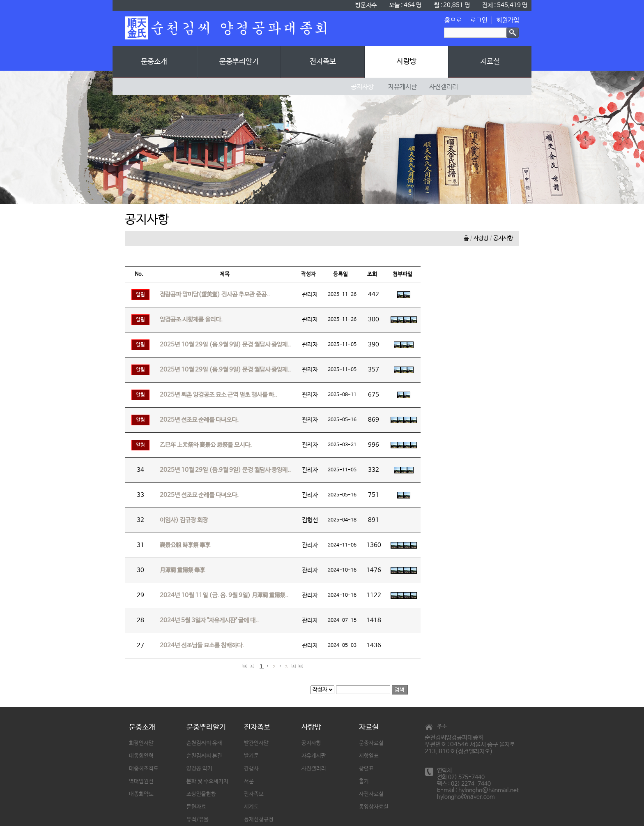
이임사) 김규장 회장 (184, 520)
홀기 (364, 781)
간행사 (251, 769)
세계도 (251, 807)
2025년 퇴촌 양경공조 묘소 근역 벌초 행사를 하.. (218, 395)
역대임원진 (141, 781)
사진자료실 (371, 794)
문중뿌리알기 (239, 62)
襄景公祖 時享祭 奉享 (185, 545)
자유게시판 (314, 756)
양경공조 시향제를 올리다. (191, 320)
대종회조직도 (144, 769)
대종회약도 (141, 794)
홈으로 (453, 20)
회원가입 (508, 20)
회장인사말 (141, 743)
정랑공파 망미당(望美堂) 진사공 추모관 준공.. (215, 294)
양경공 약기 (199, 769)
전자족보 (323, 62)
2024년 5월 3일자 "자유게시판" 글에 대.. (209, 620)
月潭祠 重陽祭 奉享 (182, 570)
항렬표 (366, 769)
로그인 (479, 20)
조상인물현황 (201, 794)
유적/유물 (198, 820)
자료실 (490, 62)
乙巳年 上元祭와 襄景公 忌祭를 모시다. (206, 445)
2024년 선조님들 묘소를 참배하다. (202, 645)
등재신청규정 (259, 820)
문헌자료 (196, 807)
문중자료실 (371, 743)
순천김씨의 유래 (204, 743)
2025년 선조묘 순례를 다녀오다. (199, 420)
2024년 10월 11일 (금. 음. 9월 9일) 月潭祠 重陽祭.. (224, 595)
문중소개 (154, 62)
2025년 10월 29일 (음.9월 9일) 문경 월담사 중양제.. (225, 345)
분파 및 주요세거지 (207, 781)
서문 (249, 781)
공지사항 (503, 238)
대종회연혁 (141, 756)
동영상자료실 (374, 807)
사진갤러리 (314, 769)
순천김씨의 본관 (204, 756)
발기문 (251, 756)
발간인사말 (256, 743)
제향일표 (369, 756)
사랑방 (407, 62)
